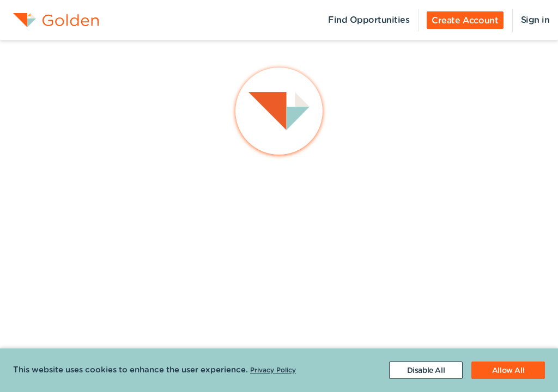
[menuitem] (50, 20)
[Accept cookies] (508, 370)
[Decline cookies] (426, 370)
